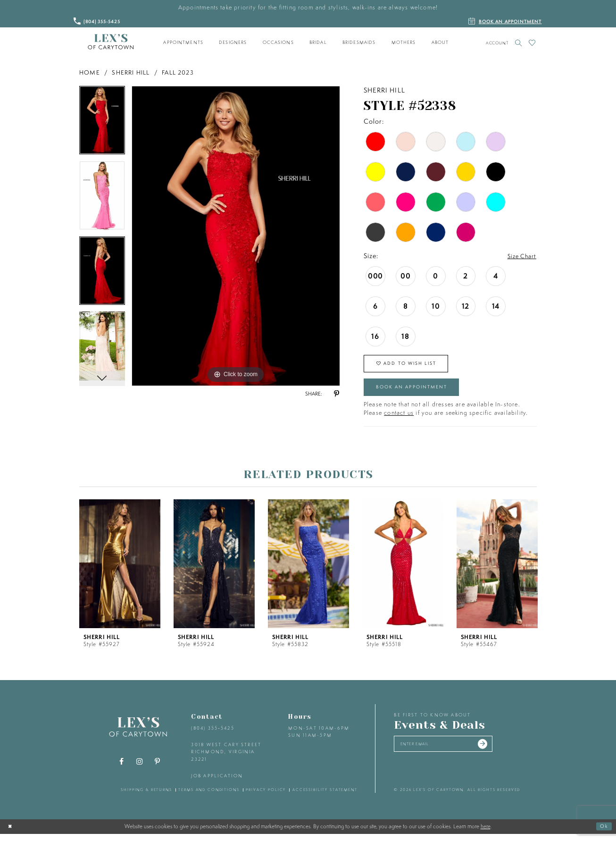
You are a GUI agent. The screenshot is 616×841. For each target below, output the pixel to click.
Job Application (217, 783)
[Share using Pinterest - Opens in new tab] (336, 394)
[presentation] (120, 571)
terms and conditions (209, 797)
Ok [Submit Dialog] (603, 833)
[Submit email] (497, 753)
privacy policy (266, 797)
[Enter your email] (451, 753)
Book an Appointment (419, 393)
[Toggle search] (519, 43)
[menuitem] (183, 42)
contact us (399, 420)
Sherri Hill (131, 72)
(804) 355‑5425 (212, 736)
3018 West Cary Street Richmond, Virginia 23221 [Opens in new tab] (226, 759)
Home (90, 72)
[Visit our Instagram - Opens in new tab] (140, 769)
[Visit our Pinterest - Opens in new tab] (158, 769)
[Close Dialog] (11, 833)
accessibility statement (325, 797)
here (486, 833)
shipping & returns (146, 797)
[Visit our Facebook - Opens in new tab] (122, 769)
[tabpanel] (102, 124)
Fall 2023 (178, 72)
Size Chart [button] (520, 256)
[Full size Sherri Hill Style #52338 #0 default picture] (236, 236)
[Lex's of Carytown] (111, 42)
